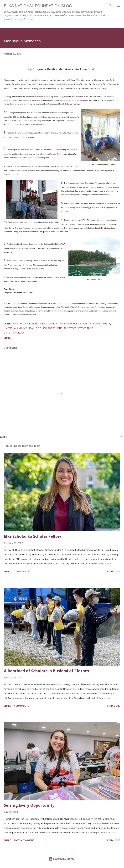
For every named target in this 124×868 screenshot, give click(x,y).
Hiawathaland (13, 328)
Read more (114, 571)
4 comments (21, 706)
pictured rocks (45, 328)
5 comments (21, 571)
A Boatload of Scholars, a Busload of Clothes (46, 671)
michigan (29, 328)
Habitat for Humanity (97, 324)
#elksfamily (20, 324)
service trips (85, 328)
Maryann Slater (55, 154)
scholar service (66, 328)
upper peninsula (14, 333)
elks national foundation (46, 324)
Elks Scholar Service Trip (43, 97)
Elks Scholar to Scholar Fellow (33, 536)
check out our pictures (19, 248)
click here (102, 88)
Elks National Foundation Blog (38, 6)
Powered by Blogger (62, 859)
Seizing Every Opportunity (29, 805)
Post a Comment (24, 840)
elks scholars (73, 324)
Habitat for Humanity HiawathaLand (74, 100)
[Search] (110, 6)
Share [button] (7, 338)
